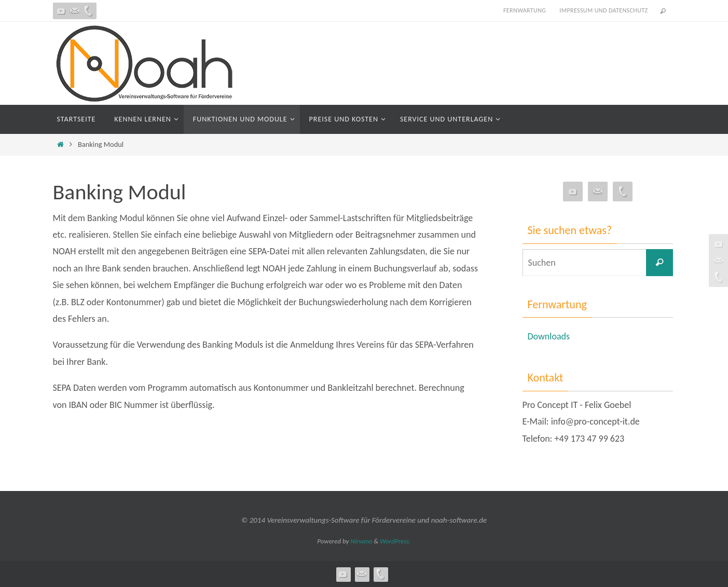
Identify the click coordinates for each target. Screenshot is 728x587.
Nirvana (362, 541)
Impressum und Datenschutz (603, 10)
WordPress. (395, 541)
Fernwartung (525, 10)
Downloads (549, 336)
